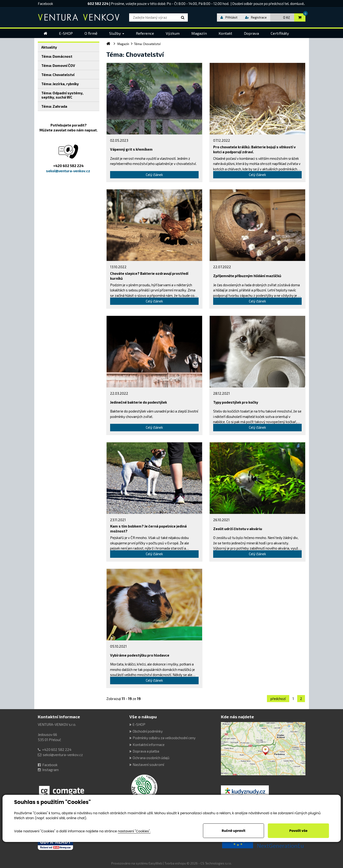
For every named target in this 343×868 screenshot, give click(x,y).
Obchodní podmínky (148, 731)
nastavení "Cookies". (134, 831)
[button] (117, 33)
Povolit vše (298, 831)
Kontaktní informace (59, 717)
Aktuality (49, 47)
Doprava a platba (146, 751)
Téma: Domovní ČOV (58, 65)
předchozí (278, 699)
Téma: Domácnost (57, 56)
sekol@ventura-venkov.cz (63, 755)
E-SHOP (139, 724)
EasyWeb (155, 863)
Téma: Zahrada (54, 106)
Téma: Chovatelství (58, 75)
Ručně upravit (233, 831)
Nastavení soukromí (148, 765)
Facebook (45, 4)
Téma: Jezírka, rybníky (60, 84)
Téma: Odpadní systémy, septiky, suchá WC (62, 95)
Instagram (50, 770)
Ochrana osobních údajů (151, 758)
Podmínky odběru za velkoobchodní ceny (164, 738)
